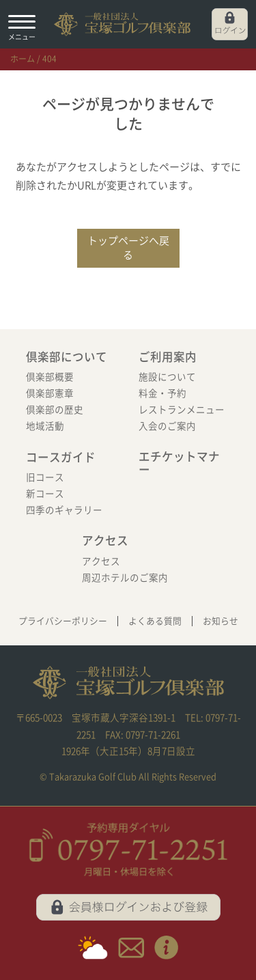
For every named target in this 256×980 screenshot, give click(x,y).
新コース (45, 494)
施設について (167, 377)
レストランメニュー (182, 410)
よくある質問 (155, 621)
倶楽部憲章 (50, 393)
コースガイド (61, 457)
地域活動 (45, 426)
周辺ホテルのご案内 (125, 578)
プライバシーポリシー (63, 621)
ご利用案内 (168, 357)
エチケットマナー (179, 463)
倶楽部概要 (50, 377)
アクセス (105, 541)
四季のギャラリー (64, 510)
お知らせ (221, 621)
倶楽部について (67, 357)
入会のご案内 (167, 426)
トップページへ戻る (128, 248)
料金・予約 (162, 393)
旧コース (45, 477)
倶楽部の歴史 (55, 410)
